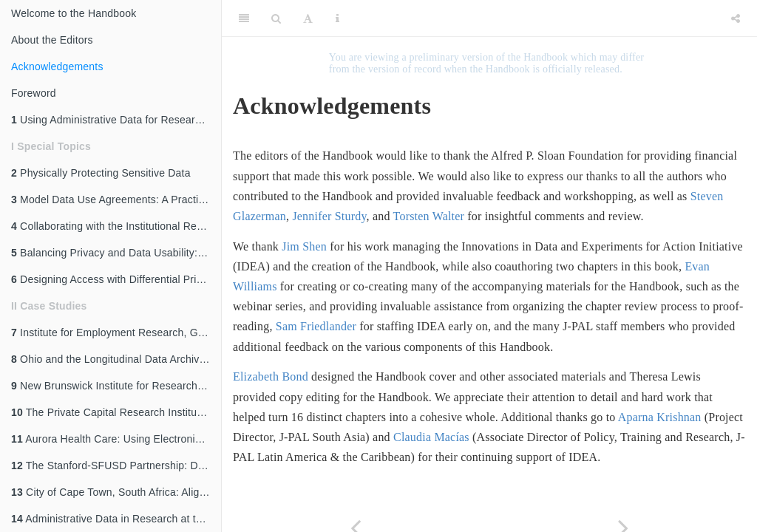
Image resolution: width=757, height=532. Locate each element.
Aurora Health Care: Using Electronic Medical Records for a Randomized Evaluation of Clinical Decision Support (116, 439)
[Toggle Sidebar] (244, 18)
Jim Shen (304, 246)
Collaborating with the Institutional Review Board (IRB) (116, 226)
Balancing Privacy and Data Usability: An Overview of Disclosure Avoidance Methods (116, 253)
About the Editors (52, 40)
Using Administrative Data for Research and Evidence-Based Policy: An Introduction (116, 120)
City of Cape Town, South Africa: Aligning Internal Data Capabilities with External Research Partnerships (116, 492)
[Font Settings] (308, 18)
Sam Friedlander (316, 326)
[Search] (276, 18)
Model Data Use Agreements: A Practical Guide (116, 199)
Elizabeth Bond (271, 376)
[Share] (736, 18)
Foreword (34, 93)
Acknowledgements (57, 66)
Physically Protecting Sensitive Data (101, 173)
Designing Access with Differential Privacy (115, 279)
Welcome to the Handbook (74, 13)
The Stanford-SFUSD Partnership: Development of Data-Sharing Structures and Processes (116, 465)
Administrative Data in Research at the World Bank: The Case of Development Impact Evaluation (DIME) (116, 519)
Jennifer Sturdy (329, 216)
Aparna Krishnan (660, 417)
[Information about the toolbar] (337, 18)
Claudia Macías (431, 437)
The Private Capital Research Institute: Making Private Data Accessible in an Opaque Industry (116, 412)
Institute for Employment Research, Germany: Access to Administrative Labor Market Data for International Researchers (116, 332)
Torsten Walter (429, 216)
